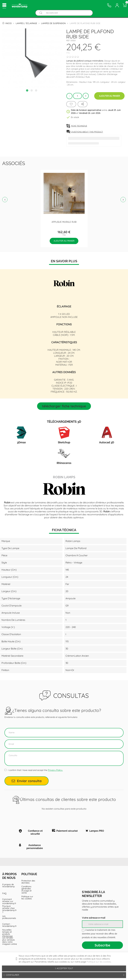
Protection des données (28, 882)
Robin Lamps (64, 477)
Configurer (64, 975)
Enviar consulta (27, 781)
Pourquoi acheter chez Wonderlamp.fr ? (9, 909)
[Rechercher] (67, 13)
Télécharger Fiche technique (64, 406)
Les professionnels (9, 917)
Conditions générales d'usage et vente (26, 890)
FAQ (4, 893)
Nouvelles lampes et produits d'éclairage (7, 933)
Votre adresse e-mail (94, 918)
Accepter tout (64, 968)
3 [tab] (36, 91)
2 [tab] (32, 91)
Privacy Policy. (55, 770)
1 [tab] (28, 91)
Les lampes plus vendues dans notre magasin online (10, 941)
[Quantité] (77, 96)
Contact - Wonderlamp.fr (9, 925)
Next (123, 200)
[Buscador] (41, 13)
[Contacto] (109, 5)
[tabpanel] (32, 58)
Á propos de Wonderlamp (8, 885)
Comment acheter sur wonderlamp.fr (9, 901)
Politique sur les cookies (27, 898)
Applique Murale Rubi (64, 222)
